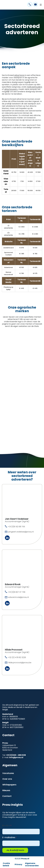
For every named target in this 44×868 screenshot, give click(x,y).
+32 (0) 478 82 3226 (17, 657)
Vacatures (8, 773)
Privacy (18, 864)
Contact (7, 796)
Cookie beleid (6, 864)
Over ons (7, 779)
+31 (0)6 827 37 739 (17, 592)
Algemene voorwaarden (32, 864)
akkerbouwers (11, 89)
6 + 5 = (6, 826)
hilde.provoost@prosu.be (20, 663)
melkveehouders (34, 87)
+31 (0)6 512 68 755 (16, 527)
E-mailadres (9, 837)
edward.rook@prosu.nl (18, 597)
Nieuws (6, 790)
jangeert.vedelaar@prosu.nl (21, 532)
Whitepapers (9, 785)
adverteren (19, 75)
